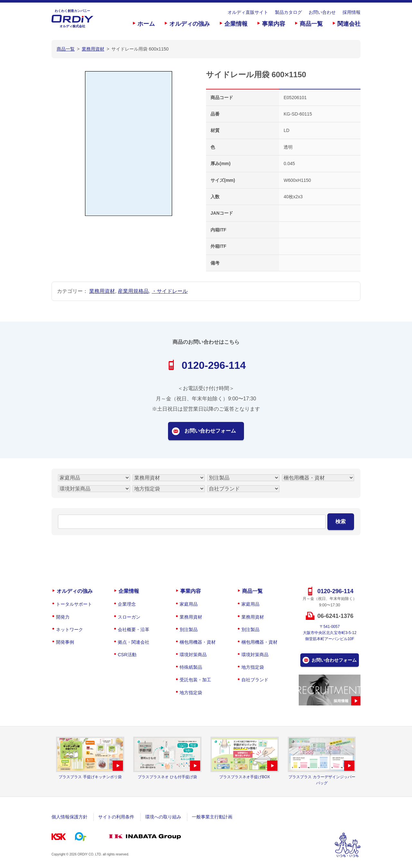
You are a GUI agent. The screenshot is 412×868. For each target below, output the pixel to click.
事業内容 (274, 24)
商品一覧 (311, 24)
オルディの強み (190, 24)
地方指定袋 (191, 693)
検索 (341, 522)
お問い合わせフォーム (210, 431)
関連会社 (349, 24)
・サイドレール (170, 291)
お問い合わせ (322, 12)
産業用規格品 (133, 291)
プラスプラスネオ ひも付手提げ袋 (167, 777)
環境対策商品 (193, 655)
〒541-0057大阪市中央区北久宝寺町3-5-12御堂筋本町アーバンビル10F (330, 633)
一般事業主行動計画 (212, 817)
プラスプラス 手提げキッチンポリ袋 (90, 777)
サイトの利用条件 (116, 817)
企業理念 (127, 604)
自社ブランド (255, 680)
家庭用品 (189, 604)
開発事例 (65, 642)
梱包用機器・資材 (198, 642)
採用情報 (351, 12)
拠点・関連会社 (134, 642)
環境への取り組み (163, 817)
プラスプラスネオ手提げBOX (244, 777)
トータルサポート (74, 604)
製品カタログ (288, 12)
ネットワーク (70, 630)
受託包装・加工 (195, 680)
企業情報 (236, 24)
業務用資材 (102, 291)
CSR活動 (127, 655)
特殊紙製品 (191, 667)
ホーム (146, 24)
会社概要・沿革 (134, 630)
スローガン (129, 617)
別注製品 (189, 630)
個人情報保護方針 (70, 817)
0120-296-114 (214, 365)
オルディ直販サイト (248, 12)
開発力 (63, 617)
